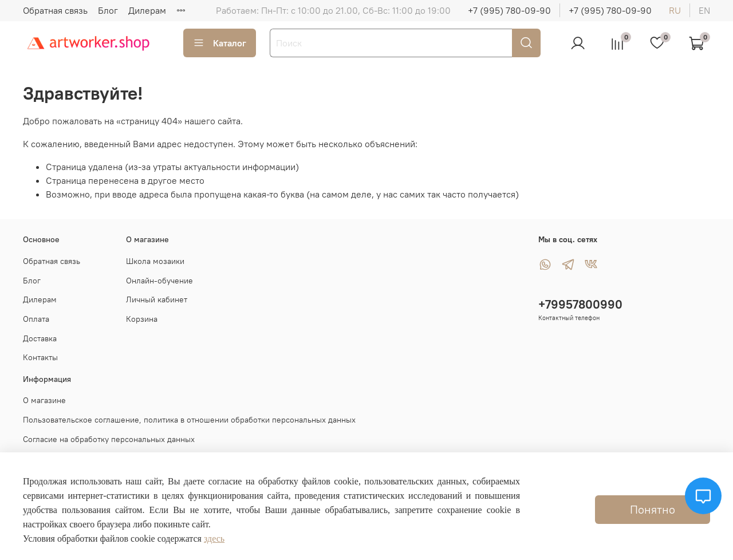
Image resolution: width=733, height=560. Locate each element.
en (704, 10)
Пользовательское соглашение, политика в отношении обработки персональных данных (189, 420)
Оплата (36, 319)
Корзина (142, 319)
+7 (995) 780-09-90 (509, 10)
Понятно (653, 509)
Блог (108, 10)
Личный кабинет (157, 299)
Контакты (40, 357)
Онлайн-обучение (159, 281)
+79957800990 (580, 304)
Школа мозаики (155, 261)
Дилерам (147, 10)
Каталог (220, 43)
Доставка (40, 338)
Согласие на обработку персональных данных (109, 439)
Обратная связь (55, 10)
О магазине (44, 400)
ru (675, 10)
